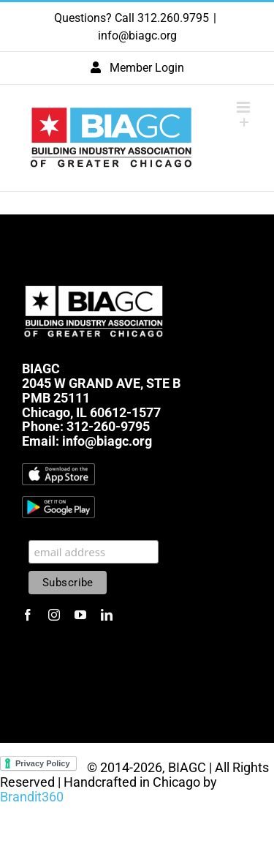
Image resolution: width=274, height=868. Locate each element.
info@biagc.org (137, 35)
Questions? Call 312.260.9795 (132, 18)
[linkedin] (107, 615)
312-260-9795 (108, 426)
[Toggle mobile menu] (244, 107)
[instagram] (54, 615)
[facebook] (28, 615)
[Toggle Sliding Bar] (244, 123)
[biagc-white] (95, 282)
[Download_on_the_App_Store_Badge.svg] (58, 469)
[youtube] (80, 615)
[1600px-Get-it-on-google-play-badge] (58, 502)
